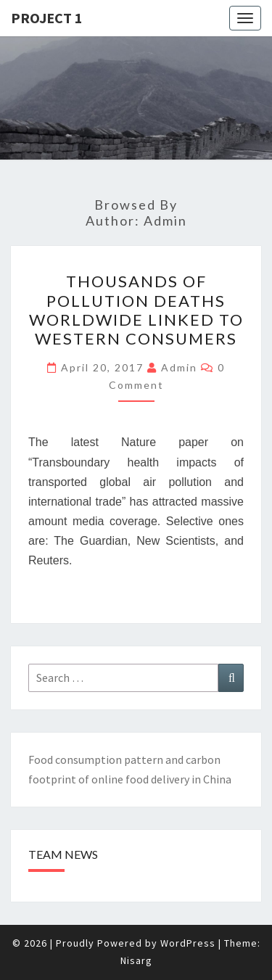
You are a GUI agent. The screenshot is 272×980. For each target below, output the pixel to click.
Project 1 (47, 18)
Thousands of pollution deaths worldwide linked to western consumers (136, 310)
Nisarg (136, 960)
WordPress (188, 943)
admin (179, 367)
